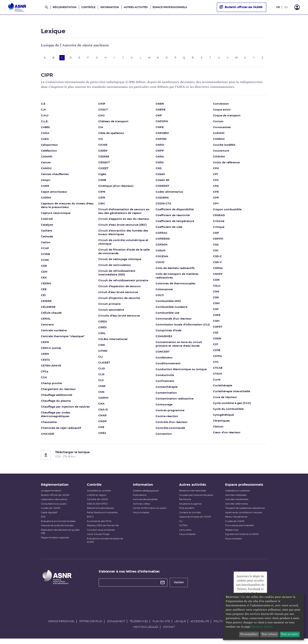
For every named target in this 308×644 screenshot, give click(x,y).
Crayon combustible (227, 211)
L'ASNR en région (97, 499)
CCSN (45, 262)
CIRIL (102, 335)
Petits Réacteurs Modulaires (102, 516)
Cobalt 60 (163, 182)
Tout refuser (269, 634)
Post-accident (187, 512)
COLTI (160, 297)
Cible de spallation (111, 135)
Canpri (46, 182)
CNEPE (161, 111)
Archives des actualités (145, 503)
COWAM (219, 158)
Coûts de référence (226, 164)
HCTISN (183, 530)
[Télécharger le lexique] (154, 456)
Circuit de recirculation (115, 267)
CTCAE (218, 369)
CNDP (103, 423)
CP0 (216, 170)
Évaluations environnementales (58, 525)
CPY (216, 205)
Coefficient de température (175, 223)
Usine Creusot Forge (98, 538)
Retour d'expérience (236, 521)
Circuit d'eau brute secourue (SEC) (122, 226)
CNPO (160, 146)
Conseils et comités (190, 516)
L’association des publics (54, 503)
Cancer (46, 164)
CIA (101, 129)
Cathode (47, 238)
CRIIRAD (219, 217)
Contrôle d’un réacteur (172, 424)
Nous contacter (141, 516)
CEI (43, 297)
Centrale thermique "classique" (63, 338)
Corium (218, 123)
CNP (159, 117)
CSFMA (218, 270)
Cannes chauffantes (55, 176)
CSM (216, 293)
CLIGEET (104, 364)
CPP (216, 199)
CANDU (46, 170)
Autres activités (136, 7)
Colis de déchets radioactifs (175, 270)
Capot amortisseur (54, 193)
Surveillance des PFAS (99, 525)
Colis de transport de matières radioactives (177, 277)
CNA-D (103, 411)
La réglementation (51, 495)
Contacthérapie (167, 388)
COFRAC (162, 234)
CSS (216, 334)
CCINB (45, 256)
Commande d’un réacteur (174, 320)
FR (278, 7)
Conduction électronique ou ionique (181, 371)
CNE (101, 429)
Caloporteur (49, 146)
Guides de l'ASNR (51, 512)
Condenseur (164, 359)
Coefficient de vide (169, 229)
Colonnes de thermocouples (175, 285)
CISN (102, 347)
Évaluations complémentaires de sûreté (105, 544)
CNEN (160, 105)
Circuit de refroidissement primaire (123, 282)
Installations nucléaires (237, 495)
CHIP (102, 105)
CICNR (103, 146)
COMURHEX (164, 338)
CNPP (160, 152)
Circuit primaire (109, 306)
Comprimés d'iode (168, 332)
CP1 (215, 176)
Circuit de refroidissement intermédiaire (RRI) (117, 274)
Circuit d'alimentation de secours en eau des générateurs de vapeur (124, 213)
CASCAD (47, 221)
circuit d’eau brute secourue (118, 294)
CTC (216, 364)
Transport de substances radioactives (245, 512)
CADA (45, 135)
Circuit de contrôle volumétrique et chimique (123, 244)
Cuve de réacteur (225, 399)
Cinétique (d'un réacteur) (116, 188)
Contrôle (88, 7)
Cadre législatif (49, 516)
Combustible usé (167, 314)
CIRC (102, 205)
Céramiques (221, 422)
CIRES (102, 329)
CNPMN (161, 141)
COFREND (163, 240)
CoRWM (219, 135)
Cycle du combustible (228, 411)
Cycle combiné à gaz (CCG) (232, 405)
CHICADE (48, 435)
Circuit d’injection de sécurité (119, 300)
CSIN (216, 281)
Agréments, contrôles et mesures (243, 516)
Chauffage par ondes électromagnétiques (56, 416)
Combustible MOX (168, 303)
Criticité (219, 223)
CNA (101, 405)
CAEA (45, 141)
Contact (169, 631)
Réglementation (65, 7)
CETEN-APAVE (51, 367)
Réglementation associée (55, 541)
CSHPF (218, 276)
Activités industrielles (237, 503)
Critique (219, 229)
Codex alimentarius (169, 193)
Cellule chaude (51, 314)
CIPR (102, 199)
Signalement (116, 625)
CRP (216, 234)
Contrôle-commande (170, 430)
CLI (101, 358)
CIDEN (103, 152)
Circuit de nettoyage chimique (120, 261)
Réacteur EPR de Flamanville (103, 530)
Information (110, 7)
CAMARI (47, 158)
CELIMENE (48, 309)
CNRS (160, 164)
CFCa (45, 373)
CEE (44, 291)
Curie (217, 381)
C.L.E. (45, 123)
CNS (159, 170)
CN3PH (103, 399)
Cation (46, 244)
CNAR (102, 417)
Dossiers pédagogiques (146, 495)
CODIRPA (162, 199)
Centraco (47, 326)
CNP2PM (162, 123)
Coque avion (222, 111)
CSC (216, 252)
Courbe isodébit (224, 146)
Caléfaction (49, 152)
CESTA (45, 361)
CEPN (45, 344)
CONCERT (163, 353)
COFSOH (162, 246)
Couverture (221, 152)
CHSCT (103, 111)
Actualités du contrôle (99, 495)
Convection (164, 435)
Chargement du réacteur (58, 391)
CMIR (102, 388)
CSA (216, 246)
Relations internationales (193, 495)
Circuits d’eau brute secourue (119, 317)
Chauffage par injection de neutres (65, 408)
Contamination (166, 394)
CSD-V (217, 264)
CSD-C (217, 258)
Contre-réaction (167, 418)
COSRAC (219, 141)
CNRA (160, 158)
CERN (45, 355)
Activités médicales (236, 499)
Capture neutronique (56, 215)
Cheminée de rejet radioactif (61, 430)
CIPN (102, 193)
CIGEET (103, 170)
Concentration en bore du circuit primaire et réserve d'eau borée (179, 346)
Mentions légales (146, 631)
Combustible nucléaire (172, 309)
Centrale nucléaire (54, 332)
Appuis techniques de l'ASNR (195, 521)
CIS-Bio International (113, 341)
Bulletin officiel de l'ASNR (241, 7)
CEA (44, 279)
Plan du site (161, 625)
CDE (44, 267)
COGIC (160, 264)
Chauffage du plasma (56, 402)
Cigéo (102, 176)
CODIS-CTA (163, 205)
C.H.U (45, 117)
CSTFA (217, 358)
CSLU (217, 287)
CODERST (162, 188)
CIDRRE (104, 158)
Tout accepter (290, 634)
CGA (44, 379)
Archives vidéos (141, 508)
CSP (216, 311)
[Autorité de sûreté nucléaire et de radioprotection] (17, 7)
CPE (216, 193)
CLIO (102, 370)
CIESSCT (104, 164)
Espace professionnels (170, 7)
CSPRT (218, 328)
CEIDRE (46, 303)
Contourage (164, 406)
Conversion (221, 105)
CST (216, 346)
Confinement (165, 383)
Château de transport (113, 123)
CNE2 (102, 435)
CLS (101, 382)
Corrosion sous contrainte (101, 534)
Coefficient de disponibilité (175, 211)
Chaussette (49, 424)
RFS (43, 521)
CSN (216, 299)
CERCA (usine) (51, 350)
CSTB (217, 352)
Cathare (47, 232)
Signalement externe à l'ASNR (242, 538)
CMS (101, 394)
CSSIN (217, 340)
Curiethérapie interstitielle (232, 393)
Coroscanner (222, 129)
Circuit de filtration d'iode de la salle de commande (124, 253)
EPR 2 (90, 521)
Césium (218, 428)
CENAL (46, 320)
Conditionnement (168, 365)
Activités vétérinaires (236, 508)
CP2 (216, 182)
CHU (101, 117)
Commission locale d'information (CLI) (183, 326)
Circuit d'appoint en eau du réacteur (124, 221)
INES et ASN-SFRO (97, 508)
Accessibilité (200, 625)
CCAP (45, 250)
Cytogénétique (223, 416)
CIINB (102, 182)
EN (286, 7)
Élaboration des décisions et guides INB (60, 536)
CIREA (103, 323)
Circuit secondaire (111, 311)
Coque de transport (227, 117)
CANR (45, 188)
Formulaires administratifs (239, 530)
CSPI (216, 323)
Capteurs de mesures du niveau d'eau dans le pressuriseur (67, 207)
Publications (140, 499)
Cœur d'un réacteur (227, 434)
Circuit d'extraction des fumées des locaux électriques (123, 234)
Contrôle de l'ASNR (97, 503)
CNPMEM (162, 135)
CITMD (103, 352)
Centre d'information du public (150, 512)
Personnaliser (249, 634)
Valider (179, 586)
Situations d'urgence (190, 508)
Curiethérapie (223, 387)
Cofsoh (161, 252)
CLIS (101, 376)
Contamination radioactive (175, 400)
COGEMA (162, 258)
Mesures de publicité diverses (57, 530)
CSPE (217, 317)
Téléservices (232, 534)
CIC (101, 141)
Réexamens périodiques (100, 512)
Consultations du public (54, 508)
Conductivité (165, 377)
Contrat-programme (170, 412)
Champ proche (51, 385)
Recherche (185, 503)
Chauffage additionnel (57, 397)
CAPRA (46, 199)
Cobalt (160, 176)
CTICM (217, 375)
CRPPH (218, 240)
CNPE (160, 129)
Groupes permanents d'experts (196, 499)
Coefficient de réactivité (173, 217)
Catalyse (47, 226)
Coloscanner (164, 291)
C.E (43, 105)
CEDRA (46, 285)
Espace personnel (61, 625)
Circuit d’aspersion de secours (119, 288)
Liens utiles (185, 534)
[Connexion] (297, 7)
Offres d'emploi (91, 625)
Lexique (180, 625)
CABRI (45, 129)
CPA (216, 188)
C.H (43, 111)
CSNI (216, 305)
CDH (44, 273)
